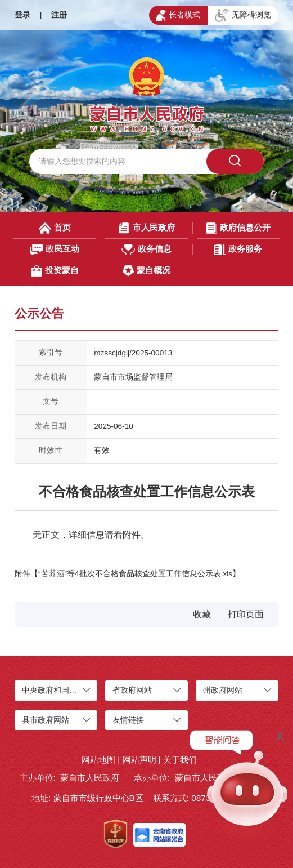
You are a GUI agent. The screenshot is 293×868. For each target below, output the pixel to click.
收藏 (202, 614)
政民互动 (55, 250)
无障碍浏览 (243, 16)
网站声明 (139, 760)
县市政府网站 (46, 720)
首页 (55, 228)
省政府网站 (132, 690)
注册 (59, 15)
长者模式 (178, 15)
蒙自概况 (146, 271)
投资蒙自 (55, 271)
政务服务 (238, 250)
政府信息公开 (238, 228)
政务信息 (146, 250)
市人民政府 (146, 228)
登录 (22, 15)
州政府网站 (223, 690)
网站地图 (98, 760)
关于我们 (180, 760)
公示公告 (39, 313)
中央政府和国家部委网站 (65, 690)
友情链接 (128, 720)
